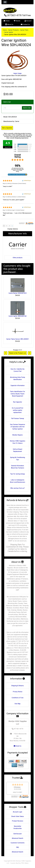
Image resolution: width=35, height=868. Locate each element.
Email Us (17, 746)
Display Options (13, 229)
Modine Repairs (17, 435)
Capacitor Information (18, 386)
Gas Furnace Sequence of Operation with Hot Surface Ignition (18, 427)
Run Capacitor (18, 402)
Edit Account (17, 834)
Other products (18, 258)
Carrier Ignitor (9, 32)
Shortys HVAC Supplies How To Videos (18, 442)
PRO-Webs (25, 863)
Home (7, 21)
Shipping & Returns (17, 686)
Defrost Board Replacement (17, 450)
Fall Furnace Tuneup (18, 418)
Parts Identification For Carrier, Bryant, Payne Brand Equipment (18, 394)
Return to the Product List (17, 353)
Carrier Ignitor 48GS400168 (17, 316)
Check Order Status (17, 816)
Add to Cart (27, 108)
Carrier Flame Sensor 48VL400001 (18, 339)
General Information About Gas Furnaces (18, 467)
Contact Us (25, 24)
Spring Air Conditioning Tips (17, 459)
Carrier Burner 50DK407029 (18, 293)
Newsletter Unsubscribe (18, 827)
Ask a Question (7, 128)
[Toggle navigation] (5, 2)
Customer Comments (18, 843)
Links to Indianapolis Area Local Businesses (18, 481)
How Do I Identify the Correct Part (17, 370)
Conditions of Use (18, 698)
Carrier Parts (24, 30)
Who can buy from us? (18, 488)
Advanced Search (17, 838)
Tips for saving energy (17, 474)
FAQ (17, 847)
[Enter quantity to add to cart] (13, 108)
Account (28, 21)
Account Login (17, 812)
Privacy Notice (18, 692)
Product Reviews (18, 821)
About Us (9, 24)
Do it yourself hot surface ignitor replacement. (17, 410)
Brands (17, 21)
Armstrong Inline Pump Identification (18, 378)
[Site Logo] (17, 10)
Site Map (17, 704)
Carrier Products (13, 30)
